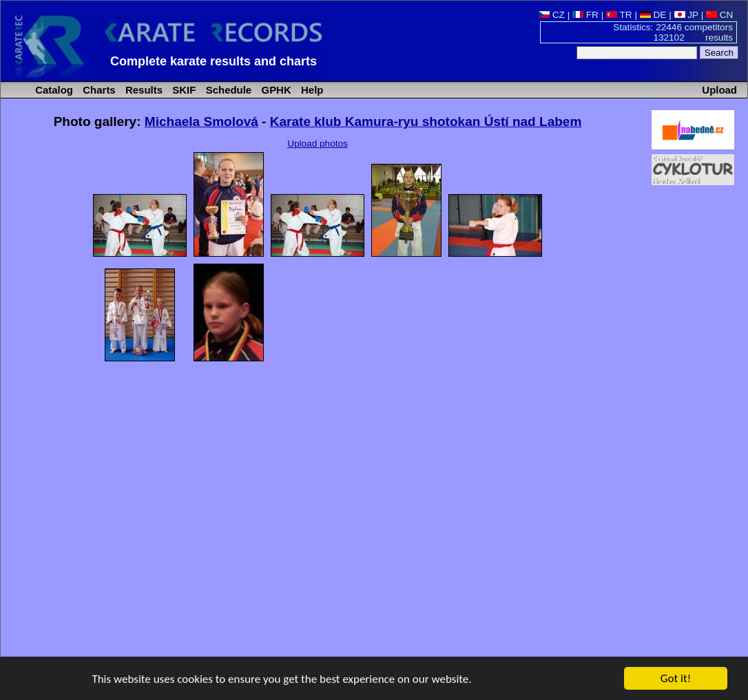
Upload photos (318, 144)
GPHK (274, 90)
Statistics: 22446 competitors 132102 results (673, 32)
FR (585, 15)
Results (143, 90)
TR (619, 15)
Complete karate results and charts (214, 61)
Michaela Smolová (201, 121)
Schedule (228, 90)
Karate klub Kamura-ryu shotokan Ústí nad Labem (426, 121)
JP (686, 15)
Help (311, 90)
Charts (98, 90)
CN (719, 15)
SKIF (183, 90)
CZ (552, 15)
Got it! (676, 679)
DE (653, 15)
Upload (719, 90)
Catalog (53, 90)
